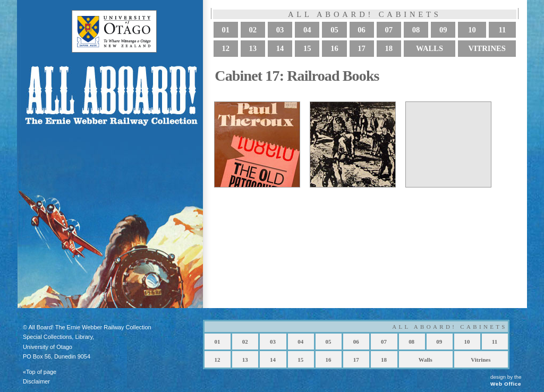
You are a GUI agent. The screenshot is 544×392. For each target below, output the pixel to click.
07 (389, 30)
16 (334, 49)
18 (389, 49)
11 (502, 30)
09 (443, 30)
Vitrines (487, 49)
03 (280, 30)
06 (362, 30)
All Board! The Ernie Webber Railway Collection (90, 327)
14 (280, 49)
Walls (430, 49)
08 (416, 30)
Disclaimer (36, 381)
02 (253, 30)
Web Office (506, 384)
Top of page (41, 372)
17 (362, 49)
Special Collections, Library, (58, 337)
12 (226, 49)
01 (226, 30)
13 (253, 49)
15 (307, 49)
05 (334, 30)
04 (307, 30)
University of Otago (48, 347)
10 (472, 30)
